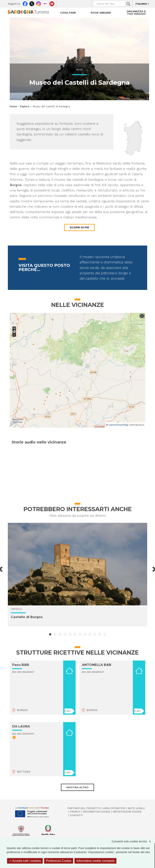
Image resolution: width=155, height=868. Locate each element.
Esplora (25, 106)
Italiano (141, 4)
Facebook (25, 3)
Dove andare (101, 13)
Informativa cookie (96, 812)
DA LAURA (21, 726)
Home (13, 106)
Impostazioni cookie (127, 812)
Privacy (75, 812)
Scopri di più (79, 227)
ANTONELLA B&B (97, 665)
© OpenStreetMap (117, 425)
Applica (128, 4)
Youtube (52, 3)
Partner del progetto (84, 808)
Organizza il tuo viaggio (136, 13)
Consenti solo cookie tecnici (133, 841)
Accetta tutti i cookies (25, 861)
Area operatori (114, 808)
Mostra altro (77, 787)
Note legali (136, 808)
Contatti (76, 815)
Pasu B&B (21, 665)
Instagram (38, 3)
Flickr (45, 3)
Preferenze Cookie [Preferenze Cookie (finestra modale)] (59, 861)
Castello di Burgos (27, 617)
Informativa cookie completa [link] (95, 861)
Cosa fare (68, 13)
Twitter (32, 3)
